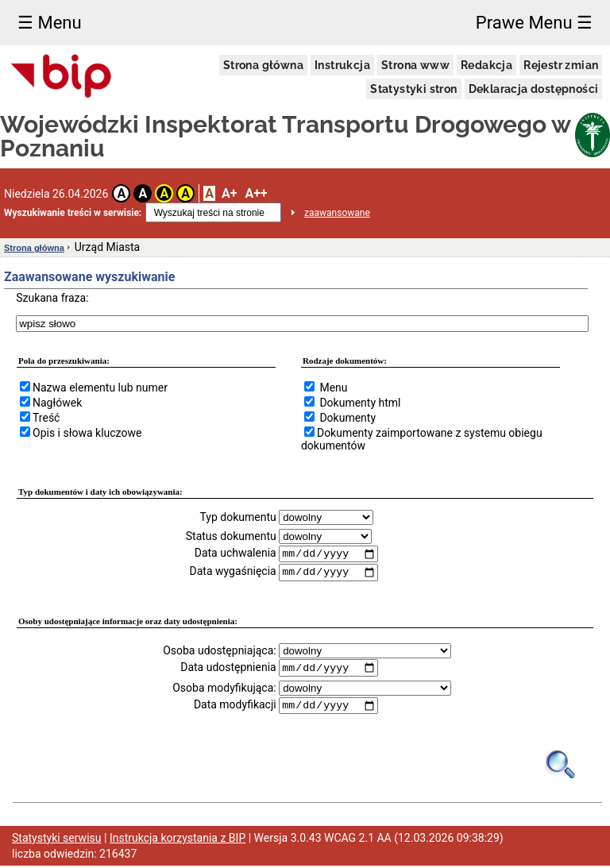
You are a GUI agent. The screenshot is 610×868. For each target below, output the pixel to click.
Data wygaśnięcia (233, 573)
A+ (229, 193)
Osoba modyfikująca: (224, 689)
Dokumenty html (360, 403)
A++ (256, 193)
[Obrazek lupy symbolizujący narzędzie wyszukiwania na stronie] (561, 766)
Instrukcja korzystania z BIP (178, 840)
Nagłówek (57, 403)
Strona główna (263, 65)
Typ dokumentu (237, 517)
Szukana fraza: (52, 298)
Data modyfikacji (235, 707)
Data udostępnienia (228, 669)
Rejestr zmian (561, 65)
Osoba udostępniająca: (220, 651)
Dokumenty (347, 418)
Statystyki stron (413, 89)
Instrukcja (342, 65)
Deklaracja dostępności (534, 89)
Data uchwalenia (236, 554)
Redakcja (486, 65)
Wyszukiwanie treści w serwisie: (73, 213)
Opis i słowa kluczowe (87, 433)
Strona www (415, 65)
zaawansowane (337, 213)
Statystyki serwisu (57, 840)
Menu (333, 388)
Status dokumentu (231, 536)
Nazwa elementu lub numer (100, 388)
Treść (46, 418)
